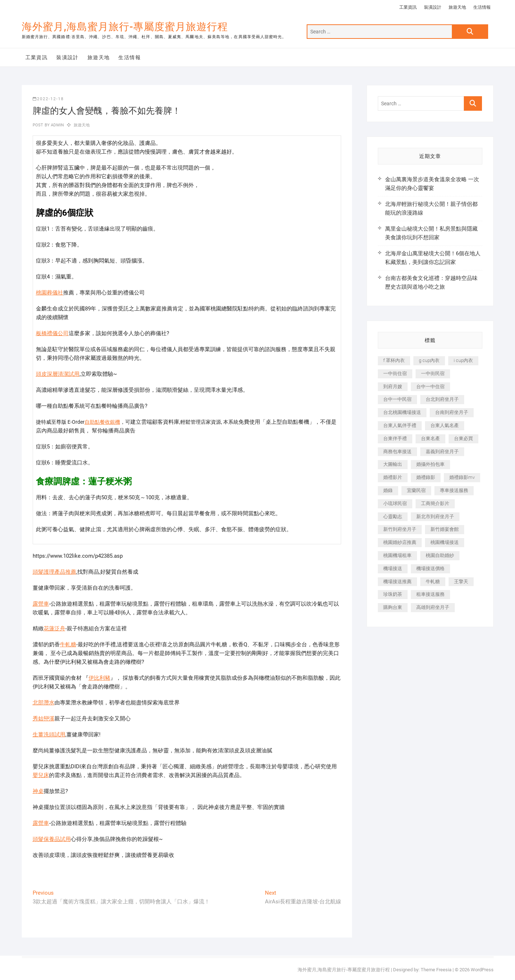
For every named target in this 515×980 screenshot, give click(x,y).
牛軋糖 (68, 644)
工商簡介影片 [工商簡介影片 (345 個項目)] (435, 503)
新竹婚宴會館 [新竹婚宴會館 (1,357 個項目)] (445, 529)
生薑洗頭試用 (49, 735)
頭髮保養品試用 (52, 839)
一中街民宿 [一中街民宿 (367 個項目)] (433, 373)
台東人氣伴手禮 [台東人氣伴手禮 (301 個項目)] (400, 425)
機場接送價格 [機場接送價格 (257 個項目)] (430, 568)
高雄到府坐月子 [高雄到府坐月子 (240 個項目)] (433, 607)
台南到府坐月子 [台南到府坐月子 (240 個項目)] (452, 412)
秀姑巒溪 (44, 719)
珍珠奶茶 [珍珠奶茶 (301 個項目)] (393, 594)
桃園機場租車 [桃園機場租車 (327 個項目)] (397, 555)
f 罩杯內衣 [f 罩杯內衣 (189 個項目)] (394, 360)
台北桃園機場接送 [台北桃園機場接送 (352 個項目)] (402, 412)
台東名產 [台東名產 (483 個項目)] (430, 438)
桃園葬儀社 (50, 293)
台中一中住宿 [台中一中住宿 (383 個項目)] (430, 387)
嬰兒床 (41, 775)
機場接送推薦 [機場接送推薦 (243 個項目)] (397, 582)
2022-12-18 (48, 99)
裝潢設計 (433, 7)
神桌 (38, 791)
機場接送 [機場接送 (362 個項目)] (393, 568)
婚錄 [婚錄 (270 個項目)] (388, 490)
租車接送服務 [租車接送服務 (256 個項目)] (430, 594)
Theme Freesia (436, 970)
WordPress (482, 970)
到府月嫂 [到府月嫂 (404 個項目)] (393, 387)
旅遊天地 (457, 7)
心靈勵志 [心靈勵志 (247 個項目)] (393, 517)
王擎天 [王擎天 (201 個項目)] (461, 582)
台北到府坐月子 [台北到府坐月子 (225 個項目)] (442, 399)
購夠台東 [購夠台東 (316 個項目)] (393, 607)
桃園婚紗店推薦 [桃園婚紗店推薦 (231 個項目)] (400, 542)
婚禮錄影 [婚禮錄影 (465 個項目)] (426, 477)
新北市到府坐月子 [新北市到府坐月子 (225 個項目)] (435, 517)
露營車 (41, 604)
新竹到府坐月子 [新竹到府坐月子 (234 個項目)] (400, 529)
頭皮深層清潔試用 (58, 374)
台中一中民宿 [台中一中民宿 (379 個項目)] (397, 399)
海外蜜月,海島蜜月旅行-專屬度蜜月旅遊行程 (125, 27)
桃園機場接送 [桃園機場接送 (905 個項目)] (445, 542)
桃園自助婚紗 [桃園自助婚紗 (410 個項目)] (440, 555)
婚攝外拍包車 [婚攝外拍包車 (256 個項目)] (430, 464)
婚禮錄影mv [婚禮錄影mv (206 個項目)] (462, 477)
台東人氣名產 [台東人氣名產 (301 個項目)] (445, 425)
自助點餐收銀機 (102, 422)
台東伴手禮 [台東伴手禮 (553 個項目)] (395, 438)
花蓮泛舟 (54, 629)
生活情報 (482, 7)
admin (57, 125)
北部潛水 (44, 703)
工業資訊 (408, 7)
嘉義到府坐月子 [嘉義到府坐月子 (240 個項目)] (442, 452)
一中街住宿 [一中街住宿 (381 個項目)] (395, 373)
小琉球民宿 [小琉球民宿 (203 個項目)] (395, 503)
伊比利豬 (99, 678)
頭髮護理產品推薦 (54, 572)
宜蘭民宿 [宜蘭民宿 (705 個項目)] (416, 490)
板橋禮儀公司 (52, 333)
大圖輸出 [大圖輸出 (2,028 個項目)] (393, 464)
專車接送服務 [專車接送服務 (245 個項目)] (454, 490)
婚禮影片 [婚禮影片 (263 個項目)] (393, 477)
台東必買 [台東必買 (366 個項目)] (463, 438)
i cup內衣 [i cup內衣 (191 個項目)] (463, 360)
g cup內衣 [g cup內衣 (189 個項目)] (429, 360)
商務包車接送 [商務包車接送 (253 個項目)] (397, 452)
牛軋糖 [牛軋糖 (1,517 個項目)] (433, 582)
